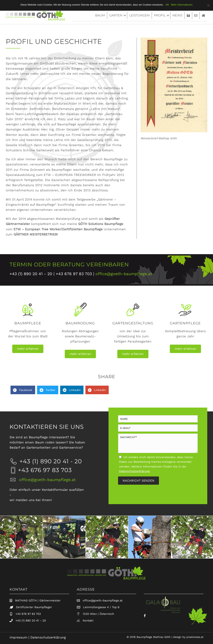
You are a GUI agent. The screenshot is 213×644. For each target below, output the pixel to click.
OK (167, 5)
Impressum (18, 637)
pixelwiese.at (195, 637)
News (177, 15)
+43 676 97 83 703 (28, 614)
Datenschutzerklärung (48, 637)
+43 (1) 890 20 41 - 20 (31, 621)
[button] (28, 349)
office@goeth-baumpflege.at (124, 274)
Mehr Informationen (182, 5)
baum (100, 15)
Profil (160, 15)
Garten (116, 15)
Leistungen (139, 15)
